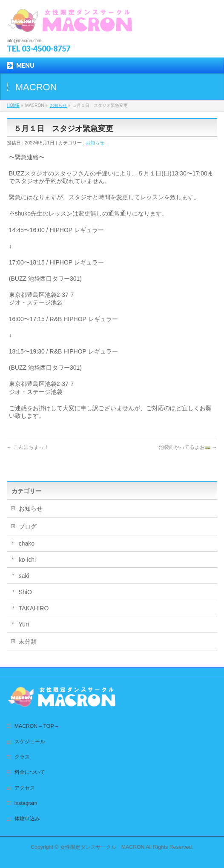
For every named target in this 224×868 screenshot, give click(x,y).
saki (24, 576)
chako (27, 543)
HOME (13, 105)
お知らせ (58, 105)
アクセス (25, 788)
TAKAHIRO (34, 608)
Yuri (24, 624)
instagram (26, 803)
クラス (22, 757)
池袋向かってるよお (188, 447)
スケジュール (30, 742)
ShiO (25, 592)
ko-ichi (27, 560)
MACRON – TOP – (36, 726)
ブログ (28, 526)
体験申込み (27, 819)
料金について (30, 772)
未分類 (28, 641)
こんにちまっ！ (28, 447)
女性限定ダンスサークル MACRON (102, 847)
